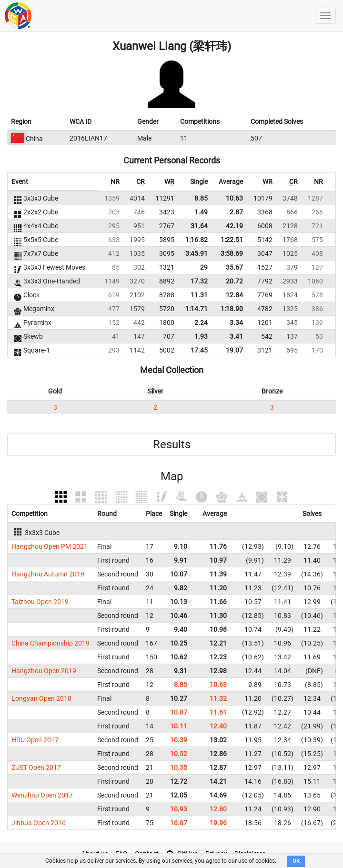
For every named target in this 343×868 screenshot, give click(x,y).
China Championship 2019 (50, 643)
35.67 (234, 267)
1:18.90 (232, 309)
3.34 (236, 323)
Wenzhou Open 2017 (42, 795)
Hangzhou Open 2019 (44, 671)
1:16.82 (197, 240)
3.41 (236, 336)
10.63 (234, 198)
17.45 (199, 350)
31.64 (199, 226)
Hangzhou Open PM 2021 (50, 546)
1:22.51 (232, 240)
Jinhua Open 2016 (39, 823)
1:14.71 (197, 309)
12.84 (234, 295)
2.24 (201, 323)
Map (172, 476)
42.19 (234, 226)
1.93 (201, 336)
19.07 (234, 350)
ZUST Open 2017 (36, 767)
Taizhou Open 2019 (40, 602)
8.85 (201, 198)
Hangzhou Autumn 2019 (48, 574)
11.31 (199, 295)
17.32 (199, 281)
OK (296, 861)
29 (204, 267)
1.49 (201, 212)
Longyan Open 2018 (41, 698)
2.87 (236, 212)
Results (172, 444)
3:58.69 (232, 253)
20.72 (234, 281)
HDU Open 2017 (35, 740)
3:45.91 (197, 253)
